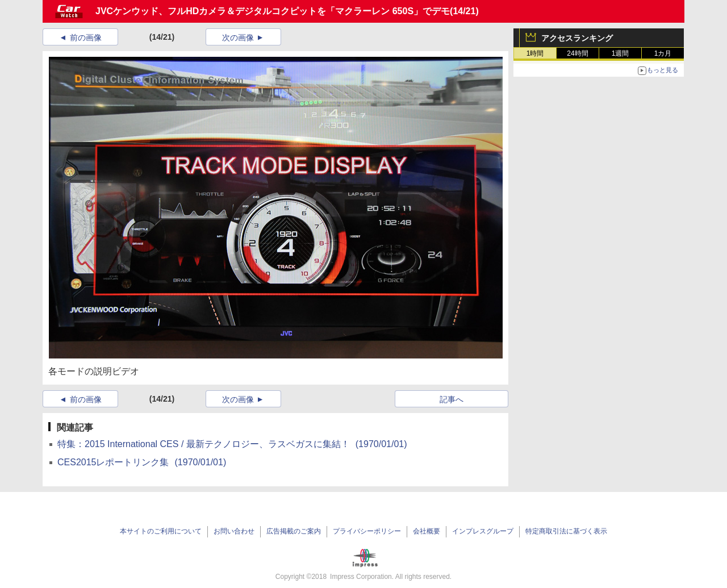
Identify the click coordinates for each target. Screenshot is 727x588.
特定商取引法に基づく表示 (566, 531)
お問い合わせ (234, 531)
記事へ (452, 399)
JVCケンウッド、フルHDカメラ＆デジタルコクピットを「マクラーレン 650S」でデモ (273, 11)
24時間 (577, 53)
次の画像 (238, 37)
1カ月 (663, 53)
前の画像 (86, 37)
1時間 (535, 53)
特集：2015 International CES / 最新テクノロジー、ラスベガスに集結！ (232, 444)
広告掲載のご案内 (294, 531)
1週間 (621, 53)
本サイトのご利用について (161, 531)
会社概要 (427, 531)
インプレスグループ (483, 531)
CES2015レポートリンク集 (142, 462)
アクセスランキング (577, 38)
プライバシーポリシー (367, 531)
